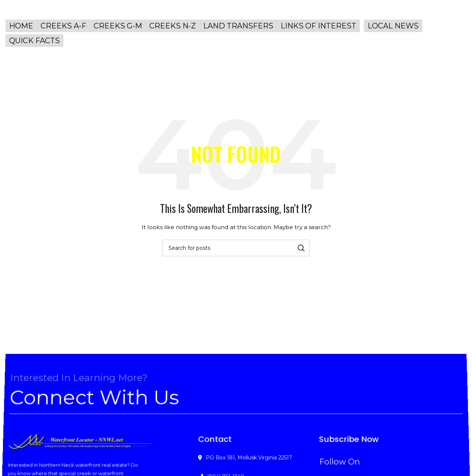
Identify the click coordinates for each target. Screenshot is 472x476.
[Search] (236, 248)
